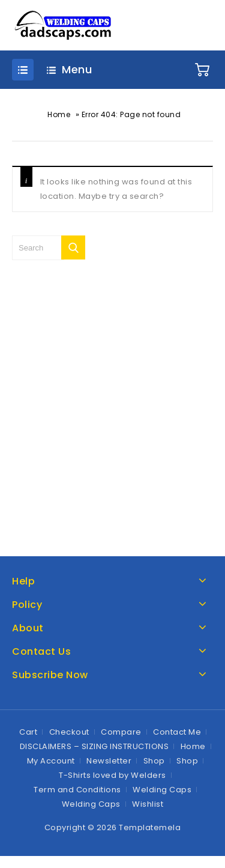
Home (59, 114)
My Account (51, 761)
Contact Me (177, 732)
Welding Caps (162, 790)
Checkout (69, 732)
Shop (154, 761)
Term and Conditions (77, 790)
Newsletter (109, 761)
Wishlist (148, 804)
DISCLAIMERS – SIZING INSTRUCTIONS (94, 746)
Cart (28, 732)
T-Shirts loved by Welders (112, 775)
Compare (121, 732)
